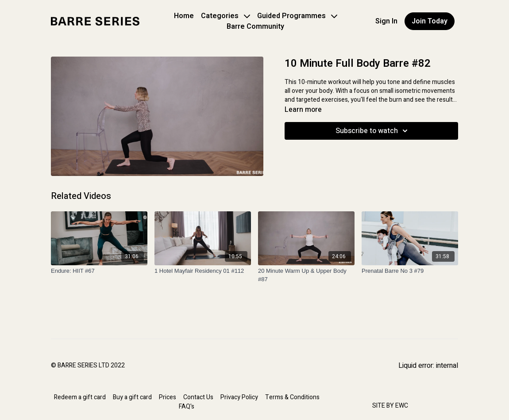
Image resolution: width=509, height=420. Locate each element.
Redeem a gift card (80, 397)
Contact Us (198, 397)
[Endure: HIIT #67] (99, 271)
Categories (226, 16)
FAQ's (187, 407)
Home (184, 16)
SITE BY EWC (390, 406)
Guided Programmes (297, 16)
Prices (168, 397)
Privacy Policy (239, 397)
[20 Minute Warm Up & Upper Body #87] (306, 275)
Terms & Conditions (292, 397)
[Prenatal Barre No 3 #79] (410, 271)
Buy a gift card (132, 397)
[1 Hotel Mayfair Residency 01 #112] (203, 271)
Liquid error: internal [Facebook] (428, 366)
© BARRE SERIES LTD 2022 (88, 366)
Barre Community (255, 27)
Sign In (386, 21)
